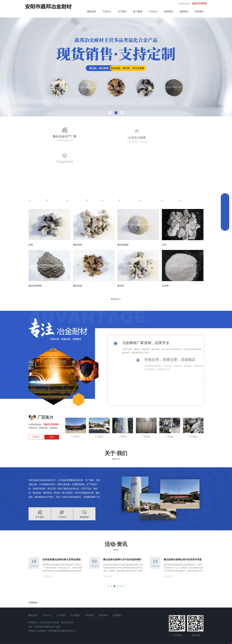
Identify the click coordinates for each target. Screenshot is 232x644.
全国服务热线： (192, 3)
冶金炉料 (131, 186)
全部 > (191, 186)
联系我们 (199, 12)
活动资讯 (168, 12)
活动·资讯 (116, 530)
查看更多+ (116, 285)
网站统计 (33, 617)
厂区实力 (153, 12)
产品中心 (107, 12)
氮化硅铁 (76, 186)
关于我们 (122, 12)
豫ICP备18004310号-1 (116, 633)
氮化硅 (37, 186)
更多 (52, 423)
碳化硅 (111, 186)
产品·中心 (116, 171)
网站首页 (92, 12)
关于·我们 (116, 439)
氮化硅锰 (56, 186)
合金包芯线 (152, 186)
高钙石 (173, 186)
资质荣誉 (105, 601)
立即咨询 (36, 423)
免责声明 (116, 642)
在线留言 (184, 12)
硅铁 (94, 186)
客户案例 (138, 12)
